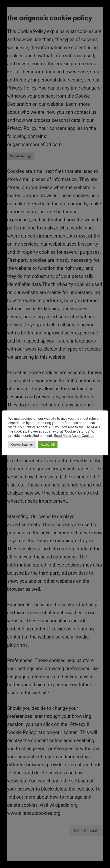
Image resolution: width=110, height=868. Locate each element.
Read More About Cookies (74, 436)
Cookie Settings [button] (22, 445)
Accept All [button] (48, 445)
